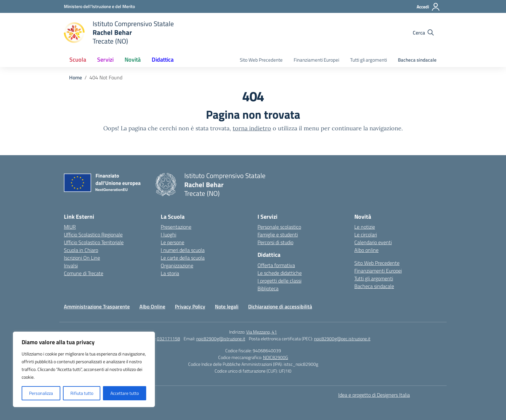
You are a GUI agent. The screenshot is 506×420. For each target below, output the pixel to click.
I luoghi (168, 235)
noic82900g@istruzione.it (221, 339)
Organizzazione (177, 265)
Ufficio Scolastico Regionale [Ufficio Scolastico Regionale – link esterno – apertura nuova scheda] (93, 235)
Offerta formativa (276, 265)
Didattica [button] (163, 60)
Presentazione (176, 227)
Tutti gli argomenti (369, 60)
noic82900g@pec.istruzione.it (342, 339)
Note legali (227, 306)
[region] (84, 369)
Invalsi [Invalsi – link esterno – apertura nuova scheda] (71, 265)
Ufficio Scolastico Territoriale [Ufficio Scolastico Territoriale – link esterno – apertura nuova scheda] (94, 242)
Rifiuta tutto (82, 393)
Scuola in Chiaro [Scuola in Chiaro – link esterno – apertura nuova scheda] (81, 250)
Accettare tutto (125, 393)
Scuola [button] (78, 60)
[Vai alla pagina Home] (76, 77)
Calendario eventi (373, 242)
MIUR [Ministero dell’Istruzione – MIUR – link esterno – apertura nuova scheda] (70, 227)
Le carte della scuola (183, 258)
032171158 (168, 339)
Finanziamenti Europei (316, 60)
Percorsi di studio (275, 242)
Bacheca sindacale (417, 60)
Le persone (172, 242)
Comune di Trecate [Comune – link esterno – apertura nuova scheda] (84, 273)
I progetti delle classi (279, 281)
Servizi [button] (105, 60)
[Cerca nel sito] (423, 33)
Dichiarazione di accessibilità (280, 306)
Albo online (366, 250)
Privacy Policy (190, 306)
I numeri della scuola (183, 250)
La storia (170, 273)
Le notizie (365, 227)
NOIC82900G (276, 357)
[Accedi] (428, 7)
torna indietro (252, 128)
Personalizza (41, 393)
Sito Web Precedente (261, 60)
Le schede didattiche (280, 273)
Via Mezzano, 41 (262, 332)
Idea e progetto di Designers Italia (374, 395)
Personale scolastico (279, 227)
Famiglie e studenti (278, 235)
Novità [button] (133, 60)
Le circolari (366, 235)
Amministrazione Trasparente (97, 306)
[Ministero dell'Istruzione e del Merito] (99, 6)
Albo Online (152, 306)
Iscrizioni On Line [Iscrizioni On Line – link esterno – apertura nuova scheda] (82, 258)
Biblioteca (268, 288)
